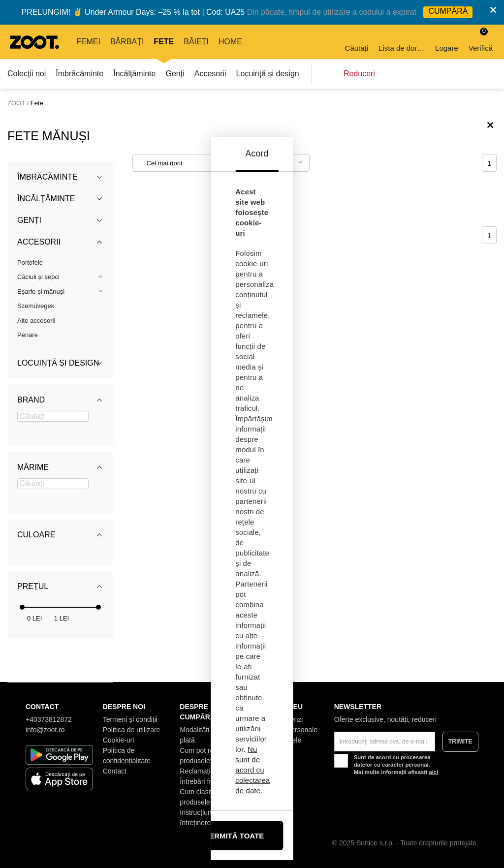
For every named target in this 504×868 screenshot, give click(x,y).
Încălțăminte (134, 74)
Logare (447, 41)
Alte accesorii (36, 321)
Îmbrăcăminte (79, 74)
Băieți (196, 42)
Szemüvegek (36, 306)
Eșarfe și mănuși (41, 292)
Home (230, 42)
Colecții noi (27, 74)
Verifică (481, 40)
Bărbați (127, 42)
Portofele (30, 263)
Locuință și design (268, 74)
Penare (28, 335)
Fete (164, 42)
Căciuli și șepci (38, 277)
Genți (175, 74)
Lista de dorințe (402, 41)
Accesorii (210, 74)
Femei (88, 42)
